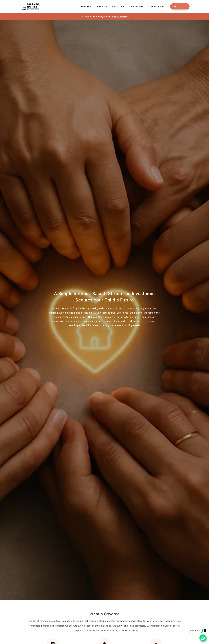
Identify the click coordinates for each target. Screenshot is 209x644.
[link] (85, 6)
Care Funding (136, 6)
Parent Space (157, 6)
